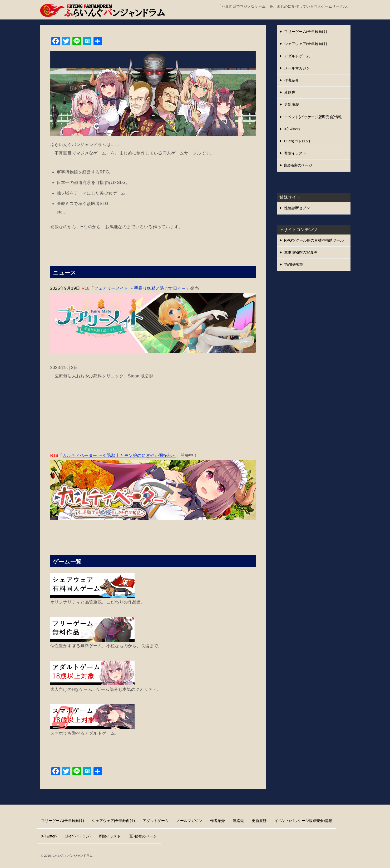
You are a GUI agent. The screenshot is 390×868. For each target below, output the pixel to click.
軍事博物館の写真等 (301, 252)
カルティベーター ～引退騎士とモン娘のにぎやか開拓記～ (119, 455)
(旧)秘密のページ (298, 165)
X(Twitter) (292, 129)
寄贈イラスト (295, 153)
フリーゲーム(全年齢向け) (306, 32)
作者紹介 (292, 80)
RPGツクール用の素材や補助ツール (314, 240)
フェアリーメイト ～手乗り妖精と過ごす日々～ (140, 288)
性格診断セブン (297, 208)
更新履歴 (292, 104)
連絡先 (290, 92)
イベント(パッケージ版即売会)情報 (313, 117)
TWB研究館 (294, 265)
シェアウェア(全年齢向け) (306, 44)
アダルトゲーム (297, 56)
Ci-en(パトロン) (297, 141)
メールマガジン (297, 68)
